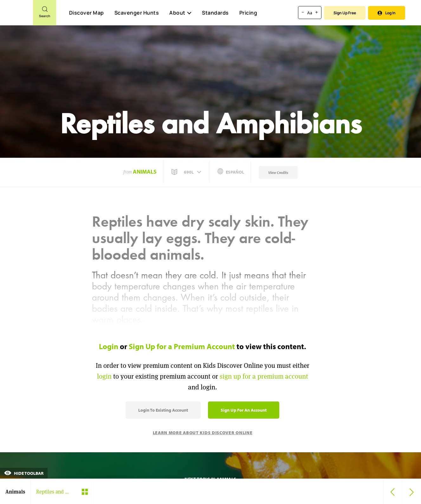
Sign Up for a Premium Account (182, 346)
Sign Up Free (345, 13)
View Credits (278, 172)
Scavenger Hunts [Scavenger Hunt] (136, 13)
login (104, 376)
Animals (145, 172)
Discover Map (87, 13)
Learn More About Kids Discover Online (203, 433)
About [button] (180, 13)
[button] (187, 172)
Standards (215, 13)
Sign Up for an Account (244, 410)
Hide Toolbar (24, 473)
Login (109, 346)
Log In (387, 13)
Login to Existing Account (163, 410)
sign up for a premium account (264, 376)
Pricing (248, 13)
